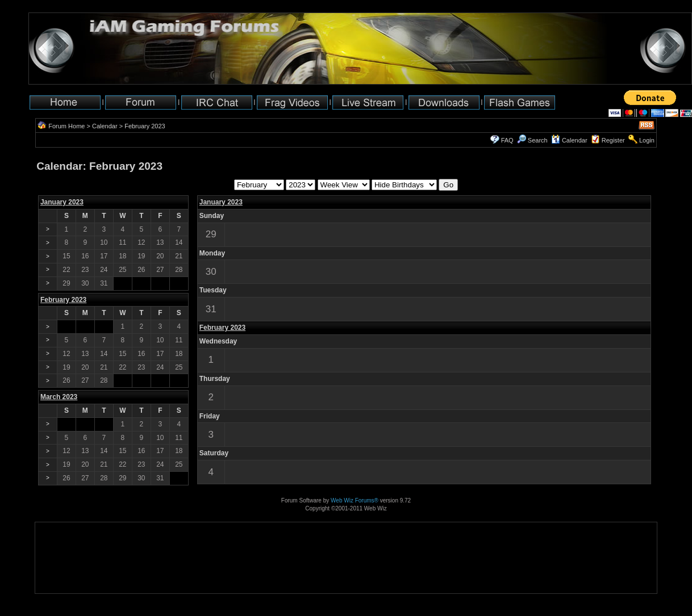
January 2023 (62, 202)
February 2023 (222, 328)
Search (532, 140)
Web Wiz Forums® (355, 500)
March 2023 (59, 397)
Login (647, 140)
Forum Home (66, 126)
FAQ (507, 140)
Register (613, 140)
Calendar (105, 126)
